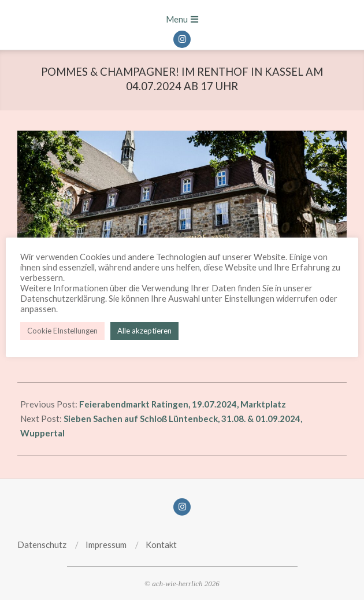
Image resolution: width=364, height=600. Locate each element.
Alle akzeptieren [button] (144, 331)
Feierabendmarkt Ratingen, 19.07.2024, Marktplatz (183, 404)
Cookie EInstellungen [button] (62, 331)
